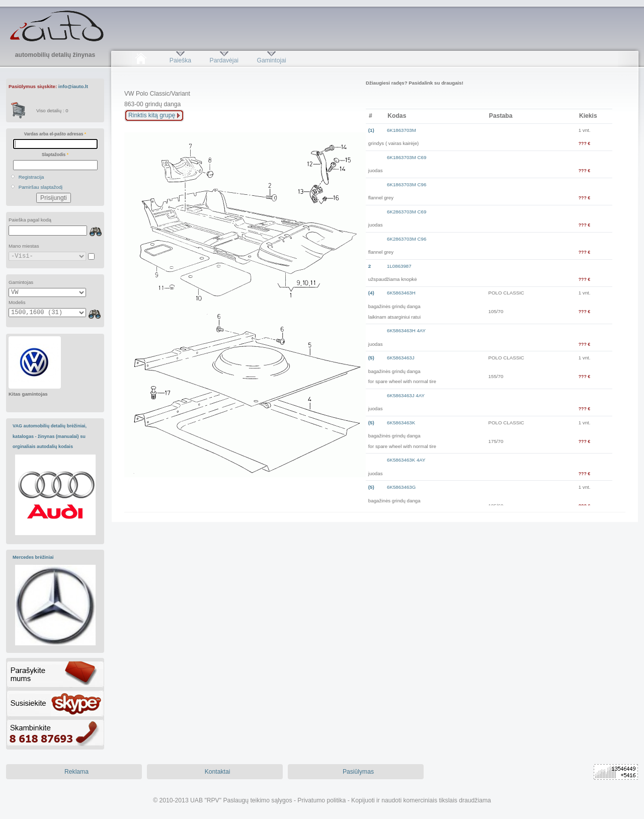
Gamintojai (271, 60)
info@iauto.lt (73, 86)
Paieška (180, 60)
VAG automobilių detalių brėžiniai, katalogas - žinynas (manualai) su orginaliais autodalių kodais (50, 436)
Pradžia (141, 60)
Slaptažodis (55, 155)
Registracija (31, 177)
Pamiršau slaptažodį (41, 187)
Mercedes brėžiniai (33, 557)
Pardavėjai (224, 60)
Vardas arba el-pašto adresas (55, 134)
